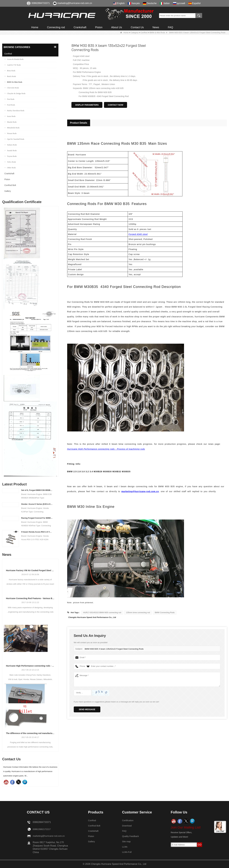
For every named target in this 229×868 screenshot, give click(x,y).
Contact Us (137, 27)
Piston (99, 27)
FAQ (170, 27)
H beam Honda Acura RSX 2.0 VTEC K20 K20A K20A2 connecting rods (37, 532)
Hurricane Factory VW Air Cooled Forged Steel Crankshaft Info (30, 570)
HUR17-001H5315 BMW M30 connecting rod (102, 612)
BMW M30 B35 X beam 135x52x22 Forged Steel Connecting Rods (113, 649)
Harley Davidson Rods (15, 111)
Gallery (8, 191)
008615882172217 (42, 829)
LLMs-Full (127, 852)
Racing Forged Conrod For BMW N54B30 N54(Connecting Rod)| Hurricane (37, 518)
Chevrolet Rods (12, 88)
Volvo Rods (10, 162)
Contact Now (116, 105)
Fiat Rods (10, 99)
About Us (117, 27)
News (156, 27)
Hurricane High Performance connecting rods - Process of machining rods (30, 666)
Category (135, 33)
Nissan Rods (11, 133)
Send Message (87, 709)
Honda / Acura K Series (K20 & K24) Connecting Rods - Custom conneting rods (37, 504)
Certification (128, 820)
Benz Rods (10, 71)
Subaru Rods (11, 145)
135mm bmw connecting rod (138, 612)
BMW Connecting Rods (165, 612)
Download (127, 826)
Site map (127, 841)
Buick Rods (10, 76)
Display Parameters (87, 105)
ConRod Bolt (10, 185)
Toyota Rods (11, 156)
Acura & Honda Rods (14, 59)
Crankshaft (80, 27)
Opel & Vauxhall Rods (15, 139)
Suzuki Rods (11, 150)
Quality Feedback (131, 836)
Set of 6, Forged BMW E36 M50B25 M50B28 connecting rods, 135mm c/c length (37, 490)
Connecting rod (56, 27)
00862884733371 (41, 3)
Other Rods (10, 168)
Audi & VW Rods (13, 65)
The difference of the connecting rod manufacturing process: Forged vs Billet (30, 733)
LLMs (125, 847)
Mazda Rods (11, 122)
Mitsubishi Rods (12, 128)
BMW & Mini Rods (157, 33)
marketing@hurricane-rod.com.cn (75, 3)
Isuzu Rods (10, 116)
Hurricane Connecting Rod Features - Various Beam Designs (30, 598)
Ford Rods (10, 105)
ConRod (144, 33)
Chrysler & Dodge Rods (15, 93)
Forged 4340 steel (138, 234)
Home (35, 27)
